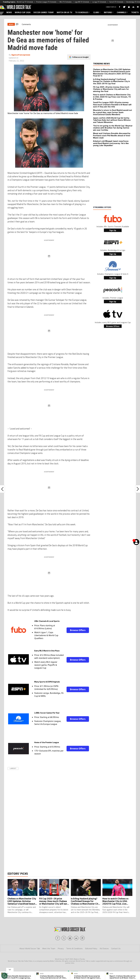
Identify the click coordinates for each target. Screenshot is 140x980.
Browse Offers (78, 630)
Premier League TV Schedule (46, 2)
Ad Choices (104, 958)
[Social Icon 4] (82, 948)
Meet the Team (49, 958)
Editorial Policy (91, 958)
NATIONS (109, 12)
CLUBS (97, 12)
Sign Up (113, 230)
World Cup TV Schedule (25, 2)
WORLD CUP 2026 (23, 12)
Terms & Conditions (74, 958)
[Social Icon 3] (76, 948)
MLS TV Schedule (66, 2)
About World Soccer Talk (30, 958)
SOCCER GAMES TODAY (44, 12)
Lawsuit (13, 768)
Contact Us (116, 958)
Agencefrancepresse (21, 55)
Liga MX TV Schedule (82, 2)
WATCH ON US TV (64, 12)
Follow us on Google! (80, 57)
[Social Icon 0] (58, 948)
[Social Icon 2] (70, 948)
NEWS (9, 12)
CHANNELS (123, 12)
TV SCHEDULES (83, 12)
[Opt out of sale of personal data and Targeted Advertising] (4, 976)
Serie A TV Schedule (116, 2)
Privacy (61, 958)
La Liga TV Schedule (99, 2)
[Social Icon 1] (64, 948)
